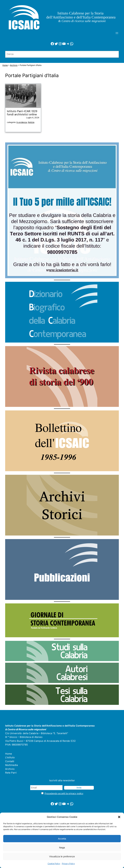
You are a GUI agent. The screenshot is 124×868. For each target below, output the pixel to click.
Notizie (31, 122)
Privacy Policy (68, 864)
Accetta (62, 839)
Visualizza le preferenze (62, 856)
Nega (62, 848)
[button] (119, 817)
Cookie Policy (54, 864)
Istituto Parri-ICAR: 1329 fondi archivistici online (22, 113)
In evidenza (22, 122)
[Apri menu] (117, 33)
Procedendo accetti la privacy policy (64, 793)
